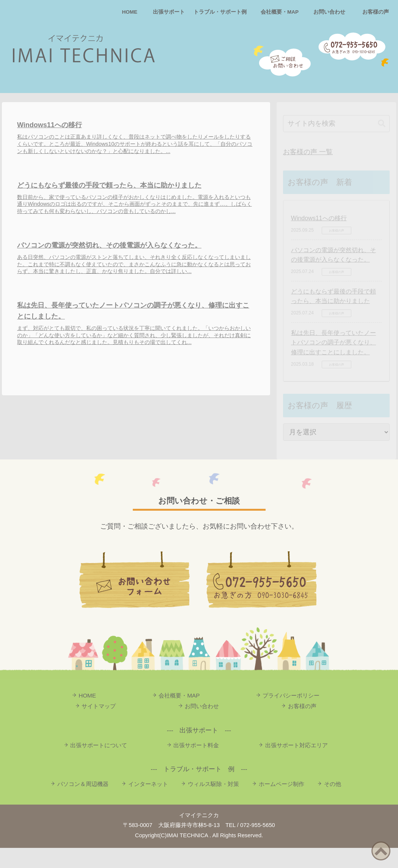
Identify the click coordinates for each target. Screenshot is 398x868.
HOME (130, 12)
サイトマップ (99, 726)
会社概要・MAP (280, 12)
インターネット (148, 804)
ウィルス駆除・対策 (213, 804)
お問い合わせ (329, 12)
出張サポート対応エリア (297, 765)
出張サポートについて (99, 765)
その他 (333, 804)
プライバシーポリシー (291, 716)
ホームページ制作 (282, 804)
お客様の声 (376, 12)
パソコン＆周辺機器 (83, 804)
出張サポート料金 (196, 765)
